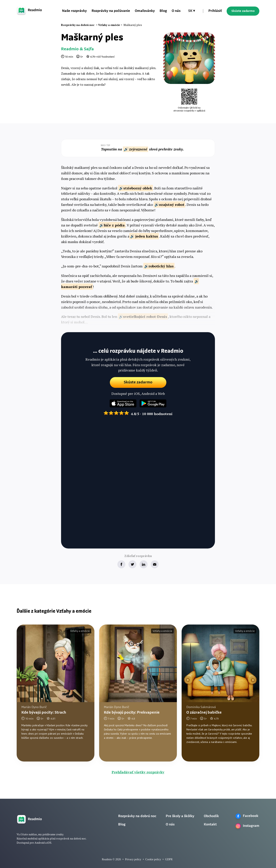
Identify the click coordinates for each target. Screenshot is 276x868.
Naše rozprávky (74, 11)
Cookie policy (153, 859)
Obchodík (211, 816)
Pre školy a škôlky (180, 816)
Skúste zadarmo (243, 11)
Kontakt (210, 825)
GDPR (169, 859)
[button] (192, 11)
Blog (163, 11)
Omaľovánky (145, 11)
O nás (176, 11)
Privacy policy (133, 859)
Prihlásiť (215, 11)
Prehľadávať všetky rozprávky (138, 772)
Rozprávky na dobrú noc (137, 816)
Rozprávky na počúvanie (111, 11)
